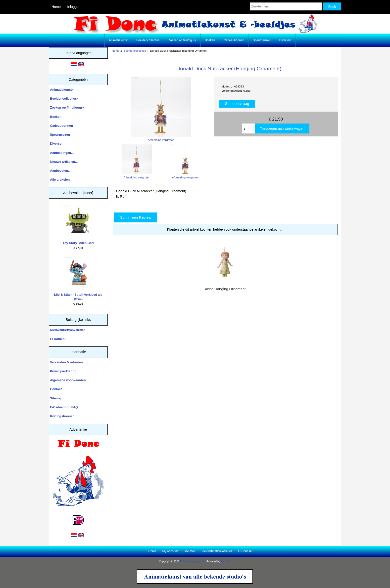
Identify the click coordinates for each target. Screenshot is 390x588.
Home (56, 7)
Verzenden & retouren (66, 362)
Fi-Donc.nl (58, 339)
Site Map (190, 551)
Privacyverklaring (63, 371)
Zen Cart (226, 562)
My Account (170, 551)
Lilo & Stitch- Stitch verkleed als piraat (78, 279)
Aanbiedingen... (62, 153)
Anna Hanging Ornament (225, 289)
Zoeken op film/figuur (182, 40)
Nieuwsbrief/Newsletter (67, 330)
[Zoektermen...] (286, 6)
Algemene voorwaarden (68, 380)
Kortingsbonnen (62, 416)
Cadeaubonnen (234, 40)
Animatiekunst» (62, 90)
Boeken (210, 40)
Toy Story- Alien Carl (78, 225)
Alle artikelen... (61, 180)
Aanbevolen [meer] (78, 193)
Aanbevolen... (60, 171)
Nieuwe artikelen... (64, 162)
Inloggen (74, 7)
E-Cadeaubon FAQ (64, 407)
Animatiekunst (118, 40)
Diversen (285, 40)
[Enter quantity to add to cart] (248, 128)
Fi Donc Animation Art (193, 562)
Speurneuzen (262, 40)
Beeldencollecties (135, 51)
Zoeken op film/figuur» (67, 107)
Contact (56, 389)
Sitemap (56, 398)
